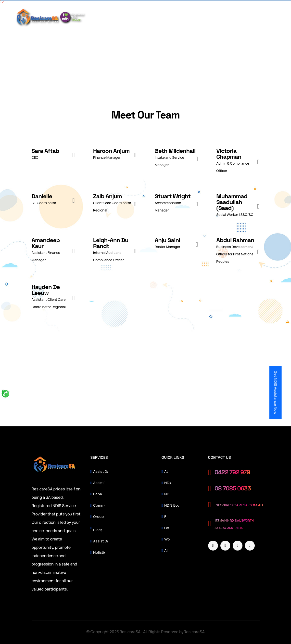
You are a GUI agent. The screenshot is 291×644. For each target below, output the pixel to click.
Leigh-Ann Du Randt (111, 243)
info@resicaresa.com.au (239, 505)
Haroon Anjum (111, 151)
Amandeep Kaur (46, 243)
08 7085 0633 (233, 489)
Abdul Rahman (235, 240)
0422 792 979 (232, 472)
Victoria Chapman (229, 154)
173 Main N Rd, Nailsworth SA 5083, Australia (234, 524)
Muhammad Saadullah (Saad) (232, 202)
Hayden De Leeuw (46, 290)
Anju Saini (167, 240)
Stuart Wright (173, 196)
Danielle (42, 196)
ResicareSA (194, 632)
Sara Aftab (45, 151)
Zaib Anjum (108, 196)
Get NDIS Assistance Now (275, 392)
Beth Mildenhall (175, 151)
